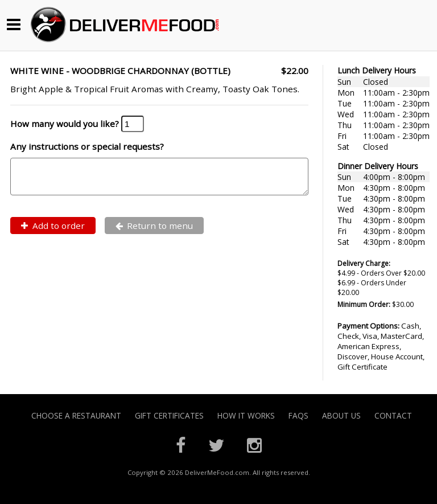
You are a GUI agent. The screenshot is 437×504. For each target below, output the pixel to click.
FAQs (298, 415)
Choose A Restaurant (76, 415)
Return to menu (154, 232)
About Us (341, 415)
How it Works (246, 415)
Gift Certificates (169, 415)
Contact (393, 415)
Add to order (53, 232)
